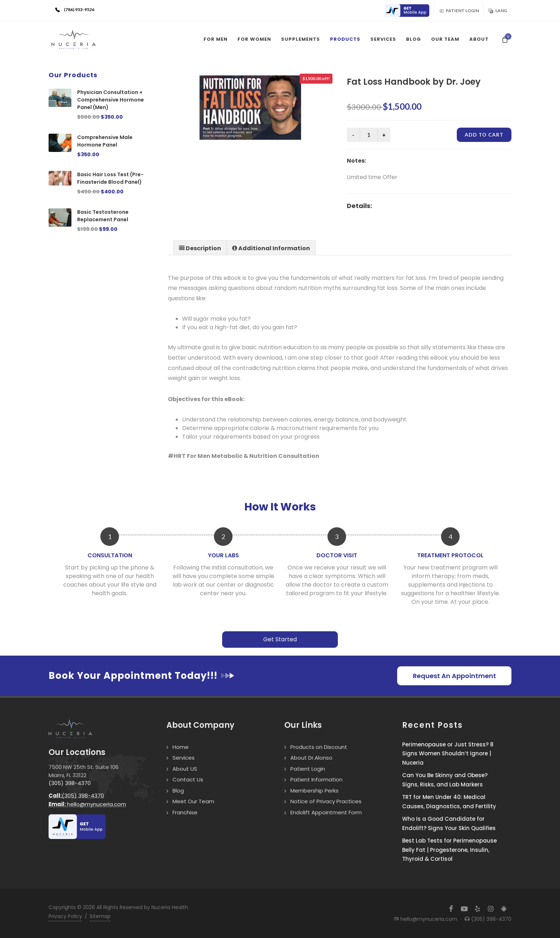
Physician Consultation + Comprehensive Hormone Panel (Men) (111, 100)
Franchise (185, 812)
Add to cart (484, 135)
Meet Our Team (193, 801)
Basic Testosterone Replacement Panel (103, 216)
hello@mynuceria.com (87, 804)
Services (184, 758)
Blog (178, 791)
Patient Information (316, 779)
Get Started (280, 639)
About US (185, 769)
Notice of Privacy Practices (326, 801)
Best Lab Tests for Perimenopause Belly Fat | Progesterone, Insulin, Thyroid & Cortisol (449, 850)
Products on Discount (319, 747)
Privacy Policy (65, 916)
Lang (497, 10)
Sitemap (100, 916)
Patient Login (459, 10)
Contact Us (188, 779)
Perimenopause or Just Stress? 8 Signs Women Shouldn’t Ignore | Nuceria (448, 754)
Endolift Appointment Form (326, 812)
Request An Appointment (454, 676)
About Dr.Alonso (311, 758)
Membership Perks (314, 791)
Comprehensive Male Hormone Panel (105, 141)
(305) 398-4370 (70, 783)
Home (181, 747)
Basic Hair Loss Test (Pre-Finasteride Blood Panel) (110, 178)
